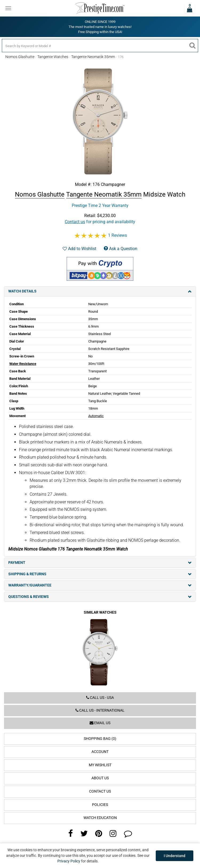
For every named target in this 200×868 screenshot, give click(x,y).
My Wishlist (100, 765)
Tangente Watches (53, 57)
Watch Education (100, 818)
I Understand (175, 856)
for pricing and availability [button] (100, 222)
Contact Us (100, 791)
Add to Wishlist (79, 249)
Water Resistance (23, 364)
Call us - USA (100, 698)
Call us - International (100, 710)
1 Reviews (117, 235)
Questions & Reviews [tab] (100, 597)
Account (100, 752)
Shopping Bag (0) (100, 739)
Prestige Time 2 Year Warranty (100, 205)
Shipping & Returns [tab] (100, 574)
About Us (100, 778)
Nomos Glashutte (20, 57)
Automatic (96, 416)
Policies (100, 805)
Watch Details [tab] (100, 291)
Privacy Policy (69, 861)
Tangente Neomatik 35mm (93, 57)
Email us (100, 723)
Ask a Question (121, 249)
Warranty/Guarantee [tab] (100, 585)
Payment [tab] (100, 563)
